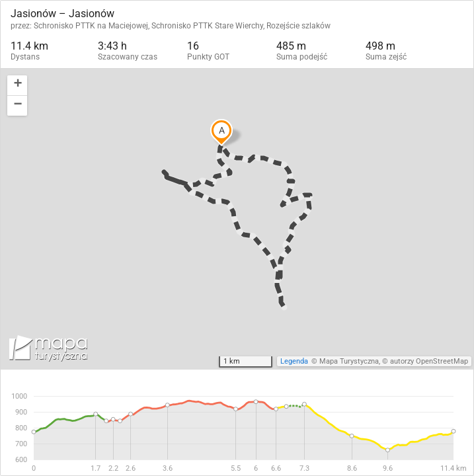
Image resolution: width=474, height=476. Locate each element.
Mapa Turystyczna (349, 361)
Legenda (294, 361)
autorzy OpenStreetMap (429, 361)
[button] (17, 86)
